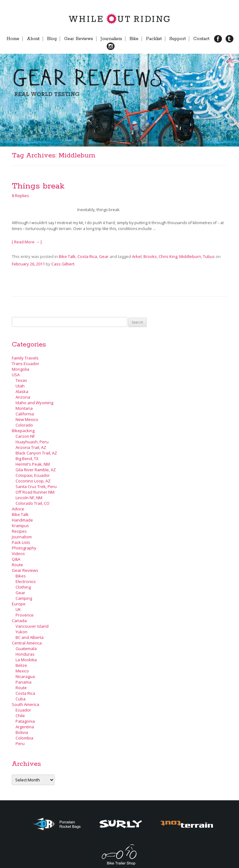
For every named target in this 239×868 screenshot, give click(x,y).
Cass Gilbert (63, 264)
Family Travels (25, 358)
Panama (23, 682)
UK (18, 609)
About (33, 39)
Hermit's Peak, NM (33, 464)
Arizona (23, 397)
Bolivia (22, 732)
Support (178, 39)
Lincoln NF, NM (29, 498)
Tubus (209, 256)
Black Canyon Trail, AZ (36, 453)
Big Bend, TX (27, 459)
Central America (27, 643)
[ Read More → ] (27, 242)
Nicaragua (25, 676)
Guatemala (26, 649)
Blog (52, 39)
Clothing (23, 587)
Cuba (21, 699)
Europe (19, 604)
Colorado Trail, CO (33, 503)
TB (232, 39)
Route (17, 565)
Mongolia (21, 369)
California (25, 414)
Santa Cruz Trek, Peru (36, 486)
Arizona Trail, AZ (31, 447)
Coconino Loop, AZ (33, 481)
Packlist (154, 39)
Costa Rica (87, 256)
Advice (18, 509)
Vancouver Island (32, 626)
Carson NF (25, 436)
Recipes (19, 531)
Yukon (21, 632)
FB (220, 39)
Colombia (24, 738)
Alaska (22, 391)
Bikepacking (23, 431)
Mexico (22, 671)
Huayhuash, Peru (32, 442)
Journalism (111, 39)
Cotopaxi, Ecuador (33, 475)
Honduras (25, 654)
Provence (25, 615)
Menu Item (121, 46)
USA (16, 375)
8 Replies (20, 196)
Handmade (22, 520)
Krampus (20, 526)
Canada (19, 621)
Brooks (150, 256)
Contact (201, 39)
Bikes (21, 576)
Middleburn (190, 256)
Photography (24, 548)
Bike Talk (67, 256)
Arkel (137, 256)
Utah (20, 386)
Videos (18, 554)
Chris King (168, 256)
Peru (20, 744)
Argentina (25, 727)
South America (26, 704)
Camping (24, 598)
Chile (20, 716)
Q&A (16, 559)
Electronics (26, 581)
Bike (134, 39)
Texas (21, 380)
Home (13, 39)
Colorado (24, 425)
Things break (38, 186)
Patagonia (25, 721)
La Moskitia (26, 660)
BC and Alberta (30, 637)
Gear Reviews (79, 39)
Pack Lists (21, 542)
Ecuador (23, 710)
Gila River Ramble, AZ (36, 470)
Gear (104, 256)
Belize (21, 665)
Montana (24, 408)
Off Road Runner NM (35, 492)
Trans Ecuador (26, 364)
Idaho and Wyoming (34, 403)
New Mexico (27, 419)
